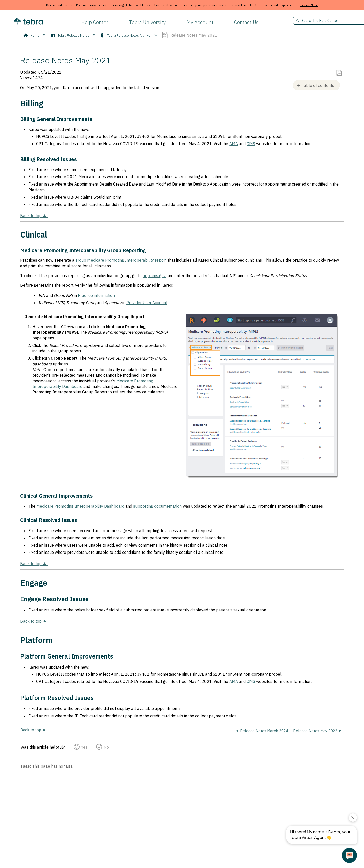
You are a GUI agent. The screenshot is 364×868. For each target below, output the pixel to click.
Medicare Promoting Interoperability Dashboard (80, 506)
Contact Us (246, 22)
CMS (251, 144)
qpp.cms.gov (154, 276)
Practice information (96, 295)
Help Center (95, 22)
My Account (200, 22)
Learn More (309, 5)
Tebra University (147, 22)
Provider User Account (147, 303)
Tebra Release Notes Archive (126, 35)
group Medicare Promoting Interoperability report (121, 260)
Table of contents (318, 85)
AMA (234, 144)
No (106, 747)
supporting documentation (157, 506)
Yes (84, 747)
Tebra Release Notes (70, 35)
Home (32, 35)
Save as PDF (339, 73)
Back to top (31, 216)
